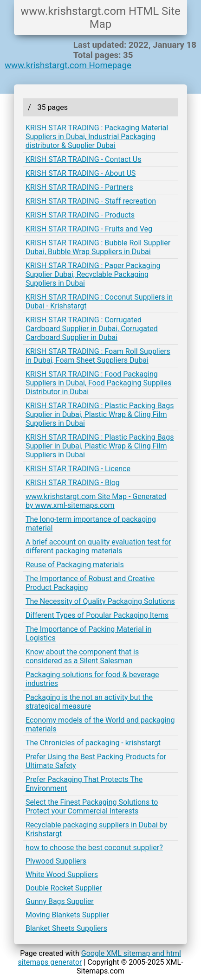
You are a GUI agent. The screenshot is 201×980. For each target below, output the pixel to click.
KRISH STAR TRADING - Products (80, 215)
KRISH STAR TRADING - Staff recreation (91, 201)
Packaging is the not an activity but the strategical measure (89, 702)
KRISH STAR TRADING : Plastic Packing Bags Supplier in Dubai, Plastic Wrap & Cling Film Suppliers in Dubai (100, 414)
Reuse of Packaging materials (75, 565)
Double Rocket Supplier (64, 888)
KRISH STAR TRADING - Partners (79, 187)
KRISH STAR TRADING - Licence (78, 469)
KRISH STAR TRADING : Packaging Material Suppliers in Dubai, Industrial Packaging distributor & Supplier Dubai (97, 137)
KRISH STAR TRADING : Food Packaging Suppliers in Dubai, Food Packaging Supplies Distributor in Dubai (98, 383)
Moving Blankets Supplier (67, 915)
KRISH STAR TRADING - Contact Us (83, 159)
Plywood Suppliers (56, 861)
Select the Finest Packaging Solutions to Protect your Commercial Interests (92, 807)
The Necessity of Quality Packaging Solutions (100, 601)
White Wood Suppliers (62, 874)
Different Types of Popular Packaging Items (97, 615)
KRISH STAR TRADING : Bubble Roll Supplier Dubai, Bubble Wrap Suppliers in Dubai (98, 247)
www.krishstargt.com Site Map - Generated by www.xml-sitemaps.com (96, 501)
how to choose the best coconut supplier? (94, 848)
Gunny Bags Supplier (60, 901)
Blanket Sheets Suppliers (66, 928)
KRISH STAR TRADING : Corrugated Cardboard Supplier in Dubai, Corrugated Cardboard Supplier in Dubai (92, 329)
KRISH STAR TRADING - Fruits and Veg (89, 229)
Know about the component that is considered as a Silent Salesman (82, 656)
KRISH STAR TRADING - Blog (73, 483)
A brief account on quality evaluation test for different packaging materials (98, 546)
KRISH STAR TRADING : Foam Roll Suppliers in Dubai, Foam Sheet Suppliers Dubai (98, 356)
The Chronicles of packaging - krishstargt (93, 743)
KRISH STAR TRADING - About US (81, 173)
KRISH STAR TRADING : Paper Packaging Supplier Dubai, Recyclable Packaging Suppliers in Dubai (93, 274)
